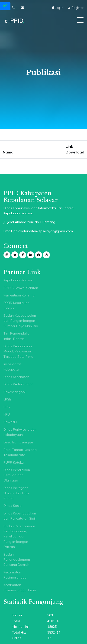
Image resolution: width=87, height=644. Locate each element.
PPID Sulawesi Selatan (21, 288)
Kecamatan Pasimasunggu (15, 575)
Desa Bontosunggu (18, 442)
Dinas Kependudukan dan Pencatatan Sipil (20, 516)
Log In (58, 8)
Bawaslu (10, 422)
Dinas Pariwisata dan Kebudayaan (20, 432)
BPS (7, 407)
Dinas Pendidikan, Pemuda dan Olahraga (17, 475)
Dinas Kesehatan (16, 377)
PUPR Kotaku (14, 462)
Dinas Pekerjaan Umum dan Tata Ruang (16, 493)
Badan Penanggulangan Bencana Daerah (17, 560)
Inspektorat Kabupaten (12, 367)
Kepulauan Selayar (18, 280)
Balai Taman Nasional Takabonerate (20, 452)
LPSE (7, 399)
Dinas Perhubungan (18, 384)
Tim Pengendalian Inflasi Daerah (17, 336)
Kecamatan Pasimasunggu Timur (20, 587)
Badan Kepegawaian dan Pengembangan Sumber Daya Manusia (21, 321)
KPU (7, 414)
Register (76, 8)
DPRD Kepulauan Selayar (16, 305)
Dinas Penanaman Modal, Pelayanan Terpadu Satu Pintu (18, 351)
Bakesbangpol (14, 392)
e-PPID (14, 21)
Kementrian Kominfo (19, 295)
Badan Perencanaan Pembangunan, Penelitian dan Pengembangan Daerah (19, 537)
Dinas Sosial (13, 506)
